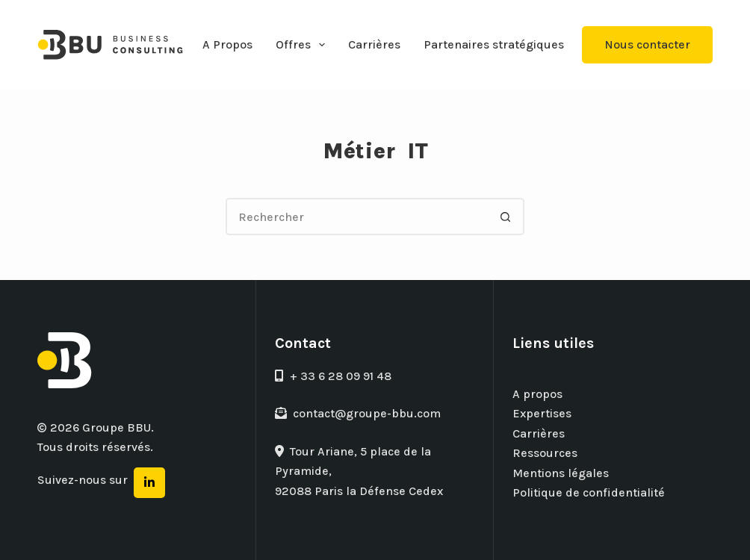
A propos (537, 394)
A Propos (227, 44)
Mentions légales (561, 473)
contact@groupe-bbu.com (358, 413)
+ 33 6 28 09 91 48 (333, 376)
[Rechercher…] (356, 217)
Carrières (374, 44)
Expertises (542, 413)
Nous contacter (647, 44)
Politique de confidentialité (589, 492)
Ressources (545, 453)
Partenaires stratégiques (494, 44)
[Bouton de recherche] (506, 217)
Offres (303, 45)
